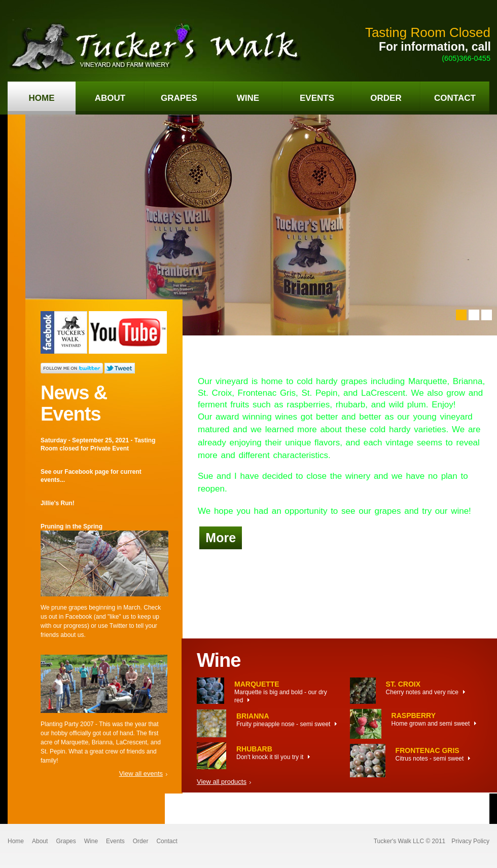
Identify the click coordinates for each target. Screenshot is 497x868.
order (386, 98)
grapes (179, 98)
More (221, 538)
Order (141, 841)
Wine (91, 841)
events (317, 98)
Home (16, 841)
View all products (222, 782)
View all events (141, 773)
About (40, 841)
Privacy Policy (470, 841)
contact (455, 98)
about (110, 98)
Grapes (66, 841)
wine (248, 98)
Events (115, 841)
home (42, 98)
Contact (167, 841)
